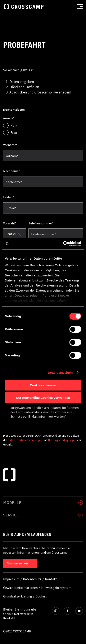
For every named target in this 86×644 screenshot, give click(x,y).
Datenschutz (32, 579)
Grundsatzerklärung (18, 596)
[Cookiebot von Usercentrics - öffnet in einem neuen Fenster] (63, 244)
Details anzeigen (60, 373)
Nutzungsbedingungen (62, 440)
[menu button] (80, 7)
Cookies (41, 596)
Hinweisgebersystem (56, 588)
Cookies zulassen (43, 385)
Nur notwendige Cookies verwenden (43, 398)
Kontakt (51, 579)
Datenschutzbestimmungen (25, 440)
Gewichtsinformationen (20, 588)
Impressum (11, 579)
